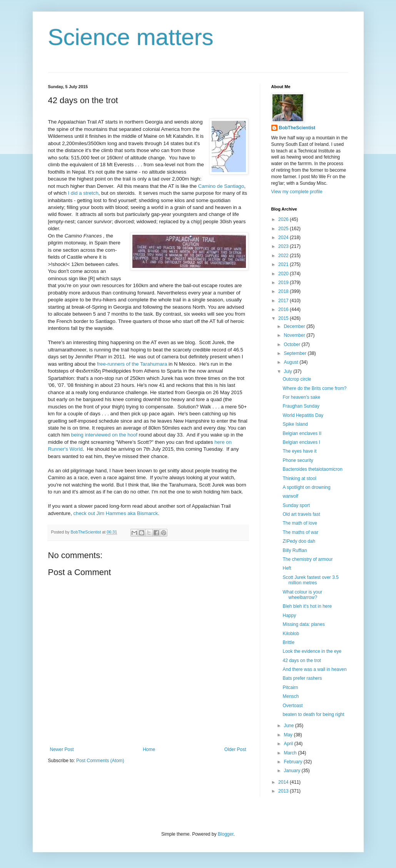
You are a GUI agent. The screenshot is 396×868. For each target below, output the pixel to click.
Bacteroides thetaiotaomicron (312, 469)
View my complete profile (297, 192)
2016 (284, 309)
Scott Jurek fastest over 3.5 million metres (310, 580)
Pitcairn (290, 687)
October (292, 345)
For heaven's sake (301, 397)
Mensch (291, 696)
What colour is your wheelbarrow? (302, 595)
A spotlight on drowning (306, 487)
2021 (284, 264)
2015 (284, 318)
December (295, 326)
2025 (284, 229)
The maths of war (300, 532)
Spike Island (295, 424)
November (295, 335)
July (288, 371)
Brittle (288, 642)
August (292, 362)
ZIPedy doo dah (299, 541)
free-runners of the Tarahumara (132, 364)
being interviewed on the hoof (104, 435)
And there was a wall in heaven (314, 669)
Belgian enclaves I (301, 442)
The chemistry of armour (307, 559)
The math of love (300, 523)
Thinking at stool (299, 478)
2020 (284, 274)
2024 (284, 237)
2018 (284, 291)
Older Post (235, 749)
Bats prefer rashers (302, 678)
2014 (284, 782)
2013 (284, 791)
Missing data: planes (303, 624)
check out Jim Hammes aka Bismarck (115, 513)
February (293, 762)
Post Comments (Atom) (100, 761)
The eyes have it (299, 451)
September (296, 353)
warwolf (290, 496)
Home (149, 749)
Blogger (226, 834)
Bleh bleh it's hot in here (307, 606)
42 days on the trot (302, 661)
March (291, 753)
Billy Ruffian (295, 550)
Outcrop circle (297, 379)
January (292, 771)
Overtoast (292, 706)
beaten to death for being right (313, 714)
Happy (289, 615)
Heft (287, 568)
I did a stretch (83, 193)
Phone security (298, 460)
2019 (284, 283)
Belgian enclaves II (302, 433)
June (289, 726)
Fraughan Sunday (301, 406)
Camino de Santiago (221, 186)
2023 (284, 246)
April (289, 744)
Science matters (131, 37)
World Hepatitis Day (303, 415)
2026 (284, 219)
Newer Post (62, 749)
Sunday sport (296, 505)
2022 (284, 256)
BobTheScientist (297, 128)
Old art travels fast (301, 514)
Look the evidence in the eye (312, 651)
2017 (284, 301)
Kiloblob (291, 634)
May (289, 735)
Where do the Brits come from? (314, 388)
